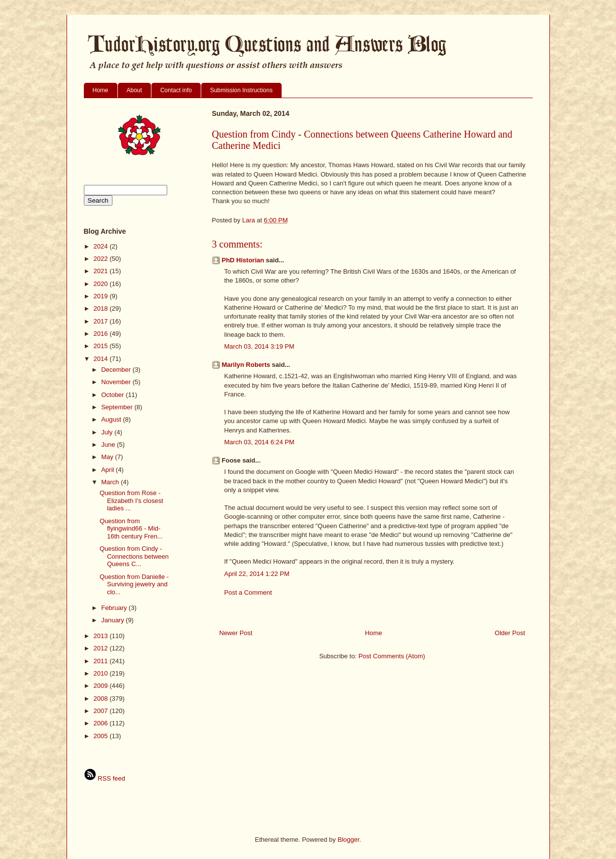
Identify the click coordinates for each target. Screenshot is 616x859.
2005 (102, 736)
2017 (102, 321)
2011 (102, 661)
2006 (102, 723)
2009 (102, 686)
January (113, 620)
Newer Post (236, 633)
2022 (102, 259)
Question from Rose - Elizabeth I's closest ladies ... (131, 501)
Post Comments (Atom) (392, 656)
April (109, 470)
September (118, 407)
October (113, 395)
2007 (102, 711)
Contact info (176, 90)
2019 (102, 296)
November (117, 382)
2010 (102, 673)
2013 (102, 636)
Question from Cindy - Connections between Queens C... (134, 556)
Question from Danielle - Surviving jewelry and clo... (134, 584)
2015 (102, 346)
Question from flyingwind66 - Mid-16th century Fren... (131, 529)
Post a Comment (248, 592)
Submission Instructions (241, 90)
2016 (102, 334)
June (109, 445)
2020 (102, 284)
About (134, 90)
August (112, 419)
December (117, 370)
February (115, 608)
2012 (102, 648)
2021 (102, 271)
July (108, 432)
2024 (102, 246)
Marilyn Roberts (246, 365)
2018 (102, 308)
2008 (102, 698)
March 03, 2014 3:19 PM (259, 346)
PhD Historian (243, 260)
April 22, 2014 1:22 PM (257, 574)
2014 (102, 359)
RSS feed (105, 778)
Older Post (510, 633)
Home (101, 90)
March (111, 482)
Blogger (348, 840)
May (108, 457)
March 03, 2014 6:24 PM (259, 442)
